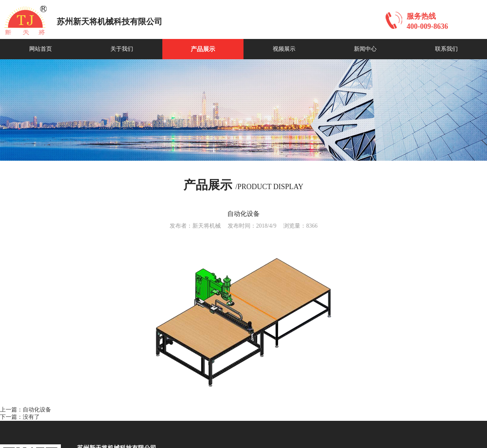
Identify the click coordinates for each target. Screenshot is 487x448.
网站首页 (41, 49)
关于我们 (122, 49)
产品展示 (203, 49)
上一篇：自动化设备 (26, 410)
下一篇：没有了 (20, 417)
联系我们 (446, 49)
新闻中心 (365, 49)
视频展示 (284, 49)
